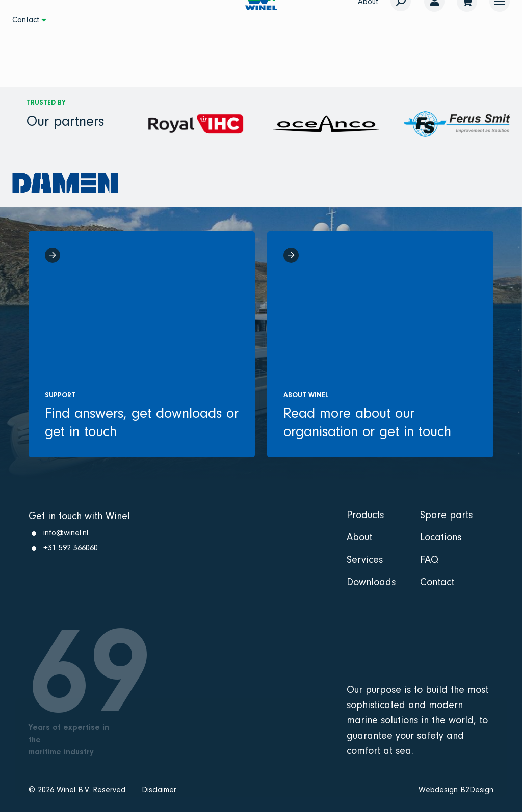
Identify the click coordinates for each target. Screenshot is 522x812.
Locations (441, 537)
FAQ (429, 560)
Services (365, 560)
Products (365, 515)
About (359, 537)
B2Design (477, 790)
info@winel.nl (66, 533)
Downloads (371, 582)
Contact (26, 20)
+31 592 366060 (71, 548)
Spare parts (446, 515)
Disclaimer (159, 790)
